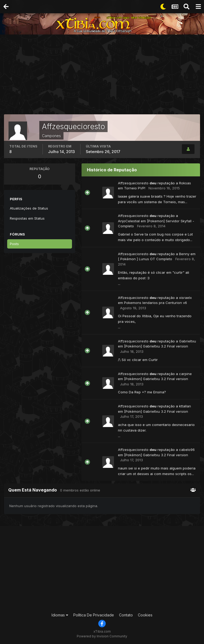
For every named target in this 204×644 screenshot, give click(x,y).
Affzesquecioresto (133, 183)
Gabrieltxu (188, 341)
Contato (126, 615)
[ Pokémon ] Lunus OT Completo (145, 259)
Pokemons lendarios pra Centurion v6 (156, 303)
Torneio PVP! (135, 188)
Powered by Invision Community (102, 636)
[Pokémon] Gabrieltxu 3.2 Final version (156, 346)
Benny (184, 254)
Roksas (185, 183)
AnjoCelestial (129, 221)
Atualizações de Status (29, 208)
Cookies (145, 615)
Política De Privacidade (94, 615)
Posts (14, 244)
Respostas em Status (27, 218)
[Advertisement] (104, 76)
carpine (185, 374)
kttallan (185, 406)
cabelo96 (187, 450)
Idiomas (60, 615)
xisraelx (185, 298)
